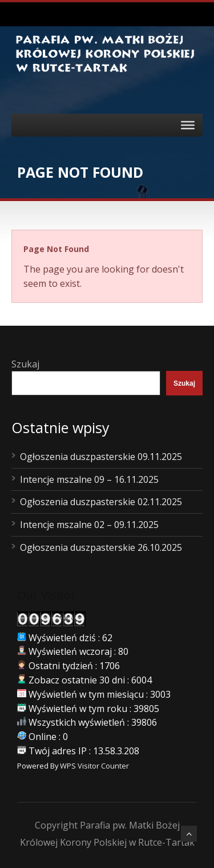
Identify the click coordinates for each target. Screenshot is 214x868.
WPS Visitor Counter (94, 766)
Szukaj (25, 364)
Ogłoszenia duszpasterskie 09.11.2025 (101, 457)
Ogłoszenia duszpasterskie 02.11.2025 (101, 502)
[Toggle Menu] (188, 125)
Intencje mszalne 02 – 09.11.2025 (89, 525)
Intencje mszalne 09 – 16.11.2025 (89, 479)
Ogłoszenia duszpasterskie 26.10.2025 (101, 547)
